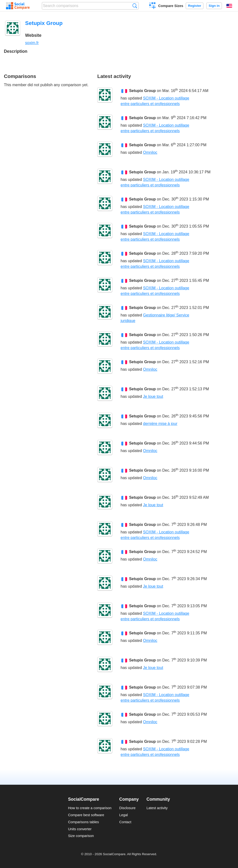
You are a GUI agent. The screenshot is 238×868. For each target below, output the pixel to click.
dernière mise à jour (160, 424)
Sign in (214, 6)
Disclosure (127, 808)
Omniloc (150, 152)
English (229, 6)
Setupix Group (142, 91)
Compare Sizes (171, 6)
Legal (124, 815)
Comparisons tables (83, 822)
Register (195, 6)
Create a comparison (152, 6)
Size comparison (81, 836)
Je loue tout (153, 396)
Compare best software (86, 815)
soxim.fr (32, 43)
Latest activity (157, 808)
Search (135, 6)
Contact (125, 822)
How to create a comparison (90, 808)
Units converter (80, 829)
